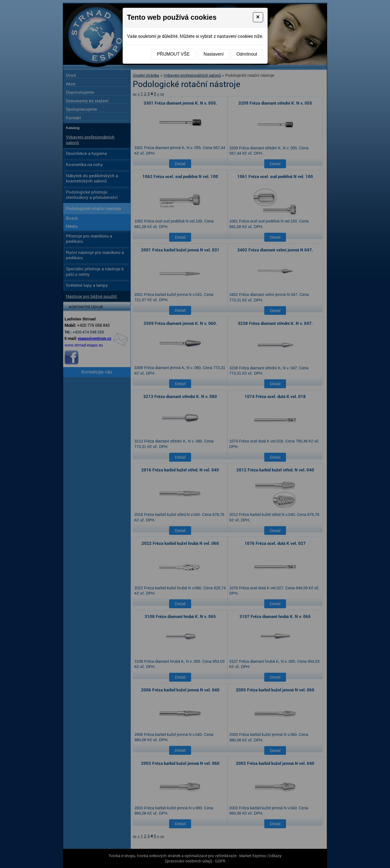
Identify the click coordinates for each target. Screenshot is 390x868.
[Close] (258, 17)
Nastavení (214, 54)
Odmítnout (247, 54)
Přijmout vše (173, 54)
